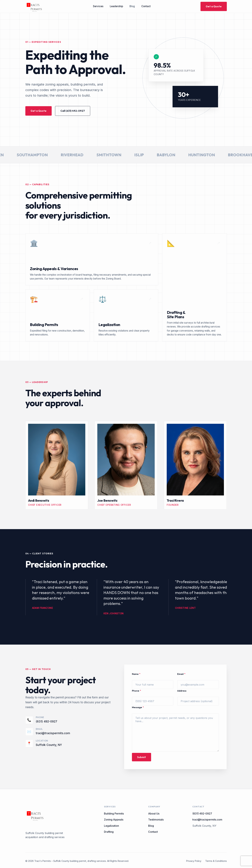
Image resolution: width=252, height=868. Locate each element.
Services (98, 6)
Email (181, 674)
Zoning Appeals (114, 820)
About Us (154, 814)
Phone (136, 691)
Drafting (109, 832)
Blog (132, 6)
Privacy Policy (194, 861)
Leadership (116, 6)
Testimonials (156, 820)
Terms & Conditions (216, 861)
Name (136, 674)
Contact (146, 6)
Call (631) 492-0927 (73, 111)
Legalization (111, 826)
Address (182, 691)
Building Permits (114, 814)
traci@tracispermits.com (53, 733)
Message (138, 707)
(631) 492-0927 (46, 721)
